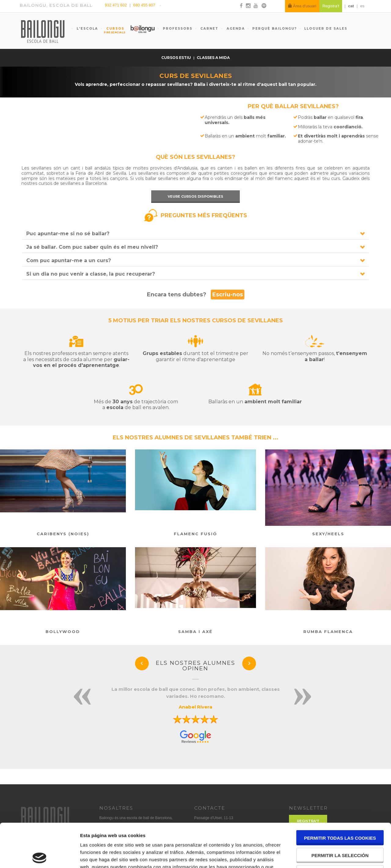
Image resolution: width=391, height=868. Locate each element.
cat (351, 6)
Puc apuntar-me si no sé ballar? (68, 234)
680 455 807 (144, 5)
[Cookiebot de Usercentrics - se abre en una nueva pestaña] (40, 856)
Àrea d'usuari (302, 6)
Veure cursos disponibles (195, 196)
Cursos (112, 30)
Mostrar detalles (328, 856)
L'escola (87, 29)
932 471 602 (116, 5)
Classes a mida (213, 58)
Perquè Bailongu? (275, 29)
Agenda (235, 29)
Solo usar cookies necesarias (340, 830)
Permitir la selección (340, 812)
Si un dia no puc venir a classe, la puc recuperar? (91, 274)
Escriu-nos (228, 295)
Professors (177, 29)
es (362, 6)
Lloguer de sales (326, 29)
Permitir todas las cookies (340, 794)
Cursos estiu (177, 58)
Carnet (209, 29)
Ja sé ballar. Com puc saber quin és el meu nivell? (92, 247)
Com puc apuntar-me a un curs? (69, 260)
